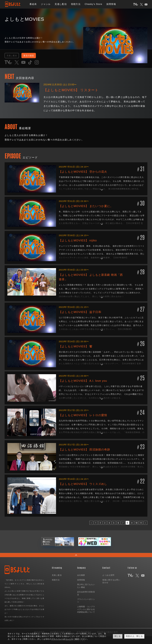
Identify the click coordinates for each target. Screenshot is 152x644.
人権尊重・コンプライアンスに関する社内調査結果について (86, 609)
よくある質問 (108, 575)
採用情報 (111, 4)
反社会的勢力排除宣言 (86, 593)
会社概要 (81, 575)
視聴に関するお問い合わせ (111, 581)
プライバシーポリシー (86, 600)
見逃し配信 (61, 4)
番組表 (33, 4)
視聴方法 (76, 4)
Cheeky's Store (93, 4)
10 (136, 522)
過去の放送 (33, 55)
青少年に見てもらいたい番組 (86, 586)
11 (141, 522)
